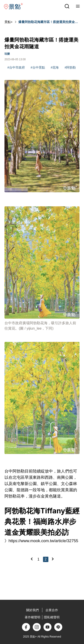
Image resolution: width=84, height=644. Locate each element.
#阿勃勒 (70, 67)
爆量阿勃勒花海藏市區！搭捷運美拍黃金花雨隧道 (48, 22)
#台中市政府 (16, 67)
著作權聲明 (32, 617)
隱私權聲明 (52, 617)
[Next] (53, 559)
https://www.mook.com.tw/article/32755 (43, 541)
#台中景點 (38, 67)
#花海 (55, 67)
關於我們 (32, 610)
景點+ (9, 22)
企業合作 (52, 610)
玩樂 (7, 54)
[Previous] (32, 559)
